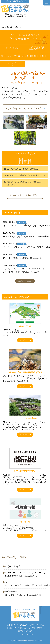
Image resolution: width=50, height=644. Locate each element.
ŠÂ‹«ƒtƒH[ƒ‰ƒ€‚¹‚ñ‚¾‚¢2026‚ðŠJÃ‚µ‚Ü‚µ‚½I (23, 258)
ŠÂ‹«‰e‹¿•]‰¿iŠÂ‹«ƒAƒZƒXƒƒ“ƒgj (37, 48)
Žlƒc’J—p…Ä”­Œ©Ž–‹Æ (12, 56)
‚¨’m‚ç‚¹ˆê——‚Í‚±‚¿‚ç (24, 281)
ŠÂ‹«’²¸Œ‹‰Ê (12, 48)
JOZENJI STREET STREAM (37, 56)
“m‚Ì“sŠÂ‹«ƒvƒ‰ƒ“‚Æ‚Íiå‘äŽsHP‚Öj (24, 108)
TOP (3, 27)
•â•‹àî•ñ (13, 63)
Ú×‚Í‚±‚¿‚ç (24, 340)
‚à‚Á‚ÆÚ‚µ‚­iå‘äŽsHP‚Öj (24, 195)
